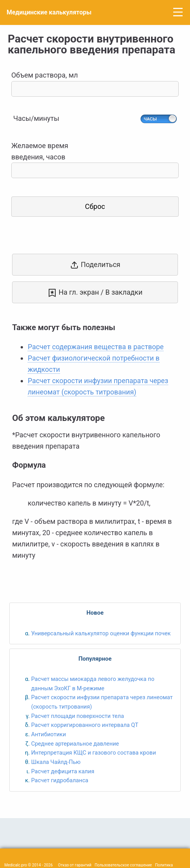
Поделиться (95, 265)
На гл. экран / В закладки (95, 293)
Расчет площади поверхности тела (77, 716)
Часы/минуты (36, 118)
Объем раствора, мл (95, 84)
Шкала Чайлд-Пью (56, 762)
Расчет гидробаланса (60, 780)
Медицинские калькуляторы (49, 12)
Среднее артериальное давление (75, 744)
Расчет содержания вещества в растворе (96, 347)
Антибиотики (48, 734)
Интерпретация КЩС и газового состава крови (94, 753)
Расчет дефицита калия (63, 771)
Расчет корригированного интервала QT (85, 725)
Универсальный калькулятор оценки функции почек (101, 633)
